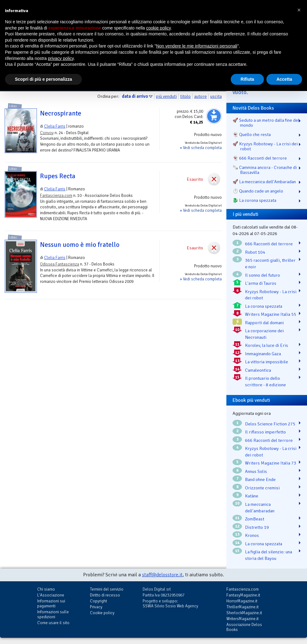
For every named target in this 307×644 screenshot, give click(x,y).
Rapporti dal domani (264, 323)
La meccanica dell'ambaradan (260, 508)
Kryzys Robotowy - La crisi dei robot (271, 295)
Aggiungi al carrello (214, 116)
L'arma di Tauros (261, 283)
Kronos (252, 535)
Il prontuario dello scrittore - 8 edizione (265, 381)
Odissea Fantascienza (60, 264)
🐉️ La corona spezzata (254, 200)
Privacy (96, 607)
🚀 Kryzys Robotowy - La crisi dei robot (265, 146)
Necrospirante (61, 113)
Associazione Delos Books (244, 627)
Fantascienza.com (56, 195)
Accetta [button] (284, 79)
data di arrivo (135, 96)
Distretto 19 (257, 527)
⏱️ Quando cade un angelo (258, 191)
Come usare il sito (53, 623)
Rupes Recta (58, 176)
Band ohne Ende (260, 479)
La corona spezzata (264, 306)
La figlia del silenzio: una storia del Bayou (269, 555)
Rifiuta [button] (247, 79)
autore (200, 96)
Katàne (252, 496)
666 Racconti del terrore (269, 244)
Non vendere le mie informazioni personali (196, 46)
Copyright (98, 601)
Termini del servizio (107, 589)
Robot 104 (255, 252)
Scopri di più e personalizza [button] (43, 79)
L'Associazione (51, 595)
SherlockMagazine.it (244, 613)
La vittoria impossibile (267, 362)
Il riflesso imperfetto (265, 432)
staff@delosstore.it (162, 575)
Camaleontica (258, 370)
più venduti (166, 96)
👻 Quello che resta (252, 134)
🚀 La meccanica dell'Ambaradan (264, 182)
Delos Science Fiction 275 (270, 424)
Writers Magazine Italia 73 (271, 463)
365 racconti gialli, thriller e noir (270, 263)
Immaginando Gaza (263, 354)
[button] (299, 10)
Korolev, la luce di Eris (267, 345)
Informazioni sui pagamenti (51, 603)
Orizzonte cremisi (262, 488)
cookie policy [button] (158, 28)
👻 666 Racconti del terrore (260, 158)
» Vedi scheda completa (201, 148)
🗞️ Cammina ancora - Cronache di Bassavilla (265, 170)
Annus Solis (256, 471)
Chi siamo (46, 589)
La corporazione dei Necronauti (264, 334)
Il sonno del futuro (263, 275)
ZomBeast (255, 519)
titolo (185, 96)
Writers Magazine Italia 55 (271, 314)
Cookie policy (102, 613)
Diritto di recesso (105, 595)
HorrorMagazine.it (242, 601)
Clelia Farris (55, 126)
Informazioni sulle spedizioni (53, 614)
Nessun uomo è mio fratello (80, 245)
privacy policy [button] (61, 58)
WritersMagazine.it (242, 619)
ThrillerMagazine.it (242, 607)
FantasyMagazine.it (243, 595)
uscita (216, 96)
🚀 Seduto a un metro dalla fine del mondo (266, 123)
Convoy (47, 133)
